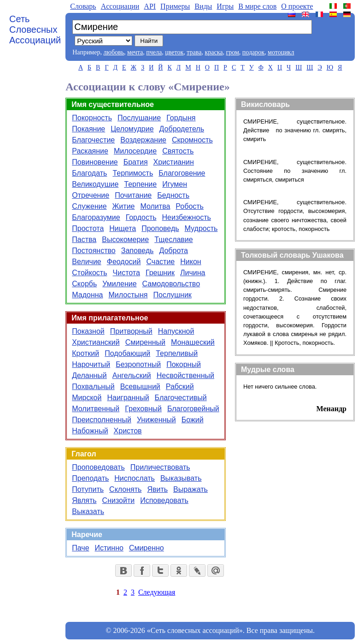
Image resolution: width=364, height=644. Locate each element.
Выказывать (181, 478)
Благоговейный (193, 409)
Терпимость (133, 173)
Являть (84, 500)
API (150, 6)
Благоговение (182, 173)
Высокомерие (125, 239)
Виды (203, 6)
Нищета (123, 228)
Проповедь (160, 228)
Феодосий (124, 262)
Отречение (91, 195)
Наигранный (128, 398)
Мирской (87, 398)
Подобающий (127, 353)
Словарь (83, 6)
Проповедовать (98, 467)
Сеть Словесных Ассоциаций (35, 30)
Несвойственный (185, 375)
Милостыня (128, 295)
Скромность (192, 140)
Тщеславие (174, 239)
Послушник (172, 295)
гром (232, 52)
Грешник (160, 273)
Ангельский (132, 375)
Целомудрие (132, 129)
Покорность (92, 118)
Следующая (157, 592)
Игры (225, 6)
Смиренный (145, 342)
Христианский (96, 342)
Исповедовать (164, 500)
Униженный (156, 420)
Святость (178, 151)
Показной (88, 331)
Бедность (173, 195)
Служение (89, 206)
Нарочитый (91, 364)
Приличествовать (160, 467)
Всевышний (140, 387)
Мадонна (87, 295)
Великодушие (95, 184)
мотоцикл (281, 52)
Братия (136, 162)
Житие (124, 206)
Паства (84, 239)
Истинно (109, 548)
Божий (193, 420)
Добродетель (182, 129)
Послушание (139, 118)
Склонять (125, 489)
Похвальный (93, 387)
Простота (88, 228)
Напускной (176, 331)
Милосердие (135, 151)
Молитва (155, 206)
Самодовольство (171, 284)
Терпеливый (177, 353)
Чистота (126, 273)
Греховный (143, 409)
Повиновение (95, 162)
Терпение (140, 184)
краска (214, 52)
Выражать (191, 489)
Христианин (174, 162)
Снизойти (119, 500)
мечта (135, 52)
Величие (86, 262)
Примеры (175, 6)
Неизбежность (187, 217)
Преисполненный (102, 420)
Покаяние (88, 129)
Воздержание (143, 140)
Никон (191, 262)
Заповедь (138, 251)
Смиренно (147, 548)
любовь (114, 52)
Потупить (88, 489)
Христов (128, 431)
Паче (80, 548)
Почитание (133, 195)
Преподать (90, 478)
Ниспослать (135, 478)
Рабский (180, 387)
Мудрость (201, 228)
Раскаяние (90, 151)
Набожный (90, 431)
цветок (174, 52)
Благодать (89, 173)
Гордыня (181, 118)
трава (194, 52)
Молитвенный (96, 409)
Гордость (141, 217)
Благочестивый (181, 398)
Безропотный (138, 364)
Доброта (173, 251)
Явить (157, 489)
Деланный (89, 375)
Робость (190, 206)
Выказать (88, 511)
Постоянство (94, 251)
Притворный (131, 331)
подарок (253, 52)
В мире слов (257, 6)
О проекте (297, 6)
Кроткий (85, 353)
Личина (193, 273)
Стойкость (89, 273)
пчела (154, 52)
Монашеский (193, 342)
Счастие (160, 262)
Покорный (184, 364)
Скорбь (84, 284)
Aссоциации (120, 6)
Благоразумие (96, 217)
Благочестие (93, 140)
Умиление (119, 284)
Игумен (175, 184)
